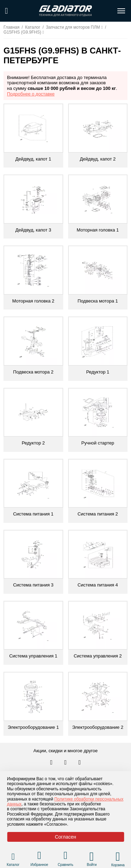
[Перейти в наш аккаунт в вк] (52, 763)
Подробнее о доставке (31, 94)
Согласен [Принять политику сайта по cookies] (65, 837)
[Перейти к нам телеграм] (66, 763)
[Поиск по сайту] (6, 11)
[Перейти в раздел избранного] (39, 856)
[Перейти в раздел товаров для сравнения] (65, 856)
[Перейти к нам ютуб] (80, 763)
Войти (92, 865)
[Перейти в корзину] (118, 856)
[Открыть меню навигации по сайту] (121, 11)
